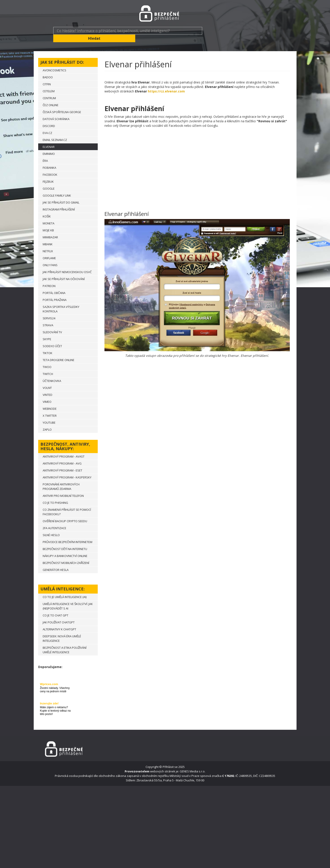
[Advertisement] (197, 161)
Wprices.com (49, 676)
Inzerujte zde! (49, 696)
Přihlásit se (170, 759)
